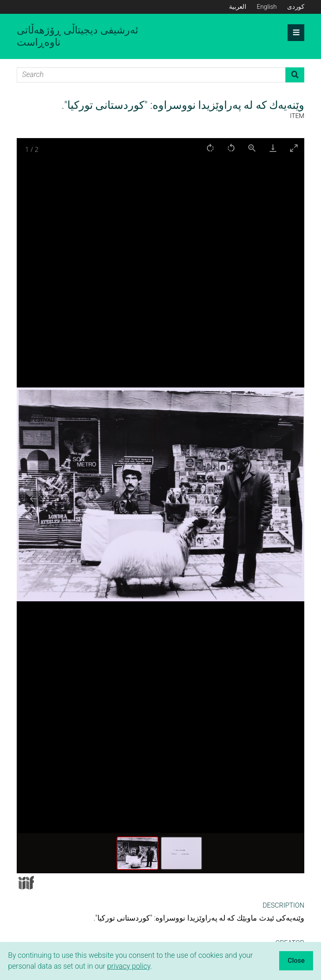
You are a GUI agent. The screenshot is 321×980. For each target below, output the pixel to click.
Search (295, 75)
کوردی (296, 7)
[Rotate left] (231, 148)
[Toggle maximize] (294, 148)
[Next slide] (287, 499)
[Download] (273, 148)
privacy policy (129, 966)
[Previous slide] (34, 499)
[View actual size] (252, 148)
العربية (238, 7)
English (267, 7)
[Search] (151, 75)
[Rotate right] (210, 148)
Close (296, 961)
